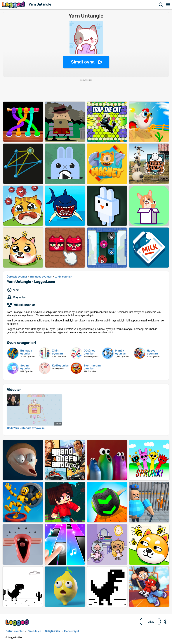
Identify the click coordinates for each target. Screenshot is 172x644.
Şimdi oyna (83, 62)
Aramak (161, 5)
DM (166, 621)
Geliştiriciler (53, 631)
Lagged (14, 5)
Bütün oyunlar (15, 631)
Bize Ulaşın (34, 631)
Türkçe (150, 622)
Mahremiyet (72, 631)
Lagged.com (18, 623)
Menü (168, 5)
